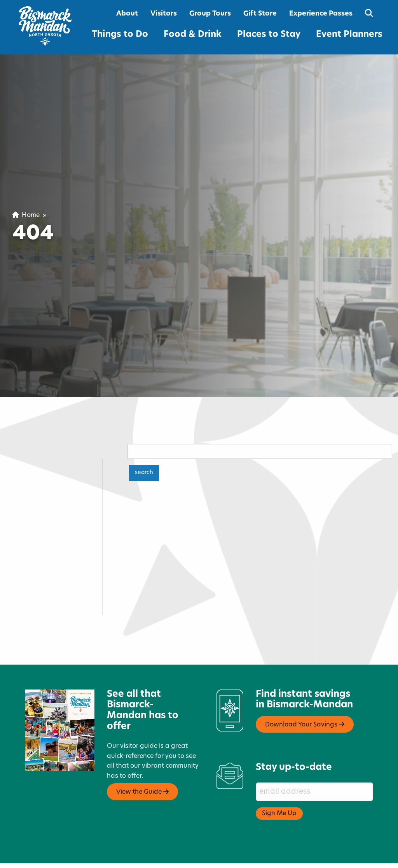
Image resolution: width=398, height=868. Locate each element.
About (127, 14)
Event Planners (349, 35)
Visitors (164, 14)
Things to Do (120, 35)
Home (26, 215)
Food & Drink (193, 35)
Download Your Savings (305, 703)
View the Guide (142, 770)
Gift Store (260, 14)
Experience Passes (321, 14)
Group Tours (210, 14)
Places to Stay (269, 35)
